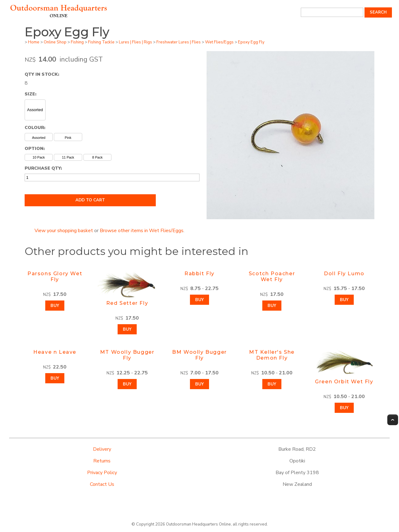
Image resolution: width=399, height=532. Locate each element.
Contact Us (102, 484)
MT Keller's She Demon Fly (272, 355)
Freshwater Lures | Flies (179, 42)
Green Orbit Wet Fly (344, 382)
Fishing (77, 42)
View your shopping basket (64, 231)
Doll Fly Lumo (344, 274)
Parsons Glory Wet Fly (55, 276)
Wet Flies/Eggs (219, 42)
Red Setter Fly (127, 303)
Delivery (102, 449)
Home (34, 42)
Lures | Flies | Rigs (135, 42)
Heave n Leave (55, 352)
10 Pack (39, 157)
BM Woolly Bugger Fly (199, 355)
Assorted (35, 110)
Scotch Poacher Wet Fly (272, 276)
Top (393, 420)
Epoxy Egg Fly (251, 42)
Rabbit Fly (199, 274)
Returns (102, 461)
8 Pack (98, 157)
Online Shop (55, 42)
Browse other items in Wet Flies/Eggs (142, 231)
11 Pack (68, 157)
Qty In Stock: (42, 74)
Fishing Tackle (101, 42)
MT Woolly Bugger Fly (127, 355)
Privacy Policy (102, 473)
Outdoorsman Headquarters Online (198, 524)
